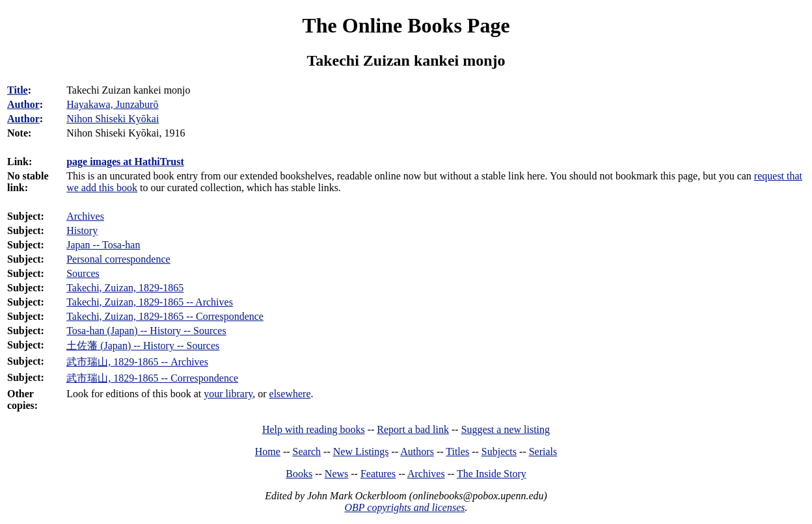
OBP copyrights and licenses (404, 507)
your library (228, 394)
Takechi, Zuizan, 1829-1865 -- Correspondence (165, 316)
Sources (83, 273)
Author (23, 104)
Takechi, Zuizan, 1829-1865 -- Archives (150, 302)
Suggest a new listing (506, 429)
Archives (85, 216)
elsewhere (290, 394)
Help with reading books (314, 429)
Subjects (499, 452)
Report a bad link (413, 429)
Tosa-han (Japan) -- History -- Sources (146, 331)
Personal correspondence (118, 259)
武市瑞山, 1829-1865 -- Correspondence (152, 378)
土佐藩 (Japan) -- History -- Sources (143, 346)
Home (268, 452)
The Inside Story (492, 474)
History (82, 230)
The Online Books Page (406, 25)
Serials (543, 452)
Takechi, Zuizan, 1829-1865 (125, 288)
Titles (457, 452)
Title (18, 90)
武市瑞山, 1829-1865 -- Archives (137, 362)
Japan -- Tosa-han (103, 245)
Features (378, 474)
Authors (417, 452)
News (336, 474)
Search (307, 452)
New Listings (361, 452)
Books (299, 474)
